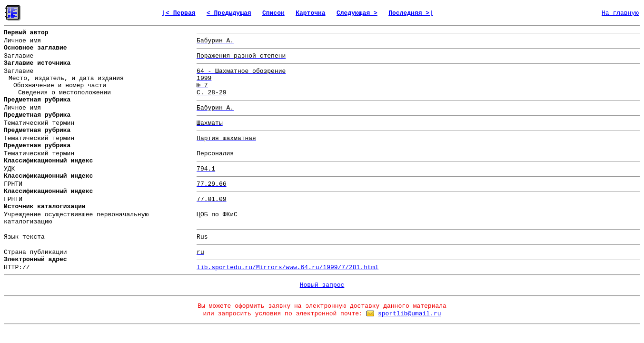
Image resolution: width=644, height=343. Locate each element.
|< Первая (178, 13)
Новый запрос (322, 285)
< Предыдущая (229, 13)
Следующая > (357, 13)
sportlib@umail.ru (410, 314)
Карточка (310, 13)
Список (273, 13)
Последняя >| (411, 13)
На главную (620, 13)
